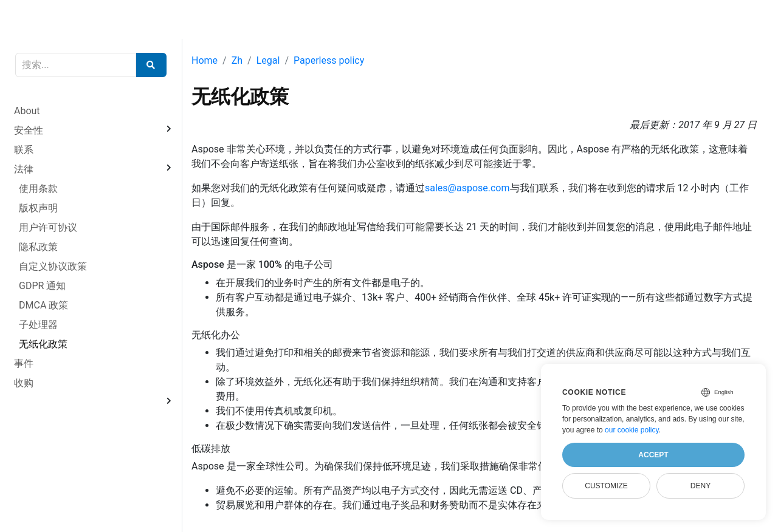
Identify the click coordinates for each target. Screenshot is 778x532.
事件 (24, 363)
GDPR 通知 (42, 286)
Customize (606, 486)
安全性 (29, 130)
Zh (237, 60)
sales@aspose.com (467, 188)
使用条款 (38, 189)
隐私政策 (38, 247)
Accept (653, 455)
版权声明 (38, 208)
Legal (268, 60)
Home (205, 60)
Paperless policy (329, 60)
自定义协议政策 (53, 266)
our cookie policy (632, 430)
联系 (24, 150)
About (27, 111)
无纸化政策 (43, 344)
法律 (24, 169)
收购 (24, 383)
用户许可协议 (48, 227)
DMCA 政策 (43, 305)
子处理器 (38, 325)
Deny (701, 486)
